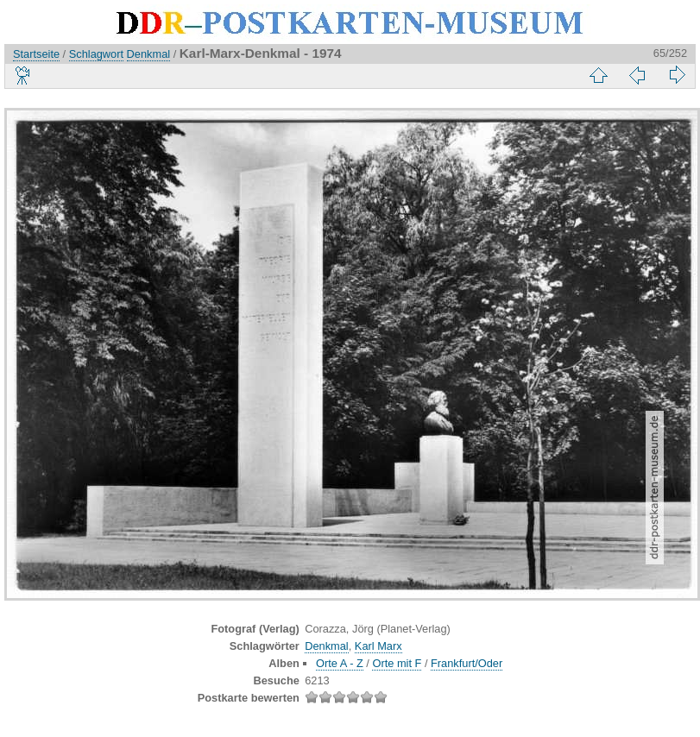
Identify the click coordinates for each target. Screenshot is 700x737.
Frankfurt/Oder (467, 663)
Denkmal (149, 54)
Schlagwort (96, 54)
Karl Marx (378, 646)
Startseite (36, 54)
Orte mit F (397, 663)
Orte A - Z (340, 663)
